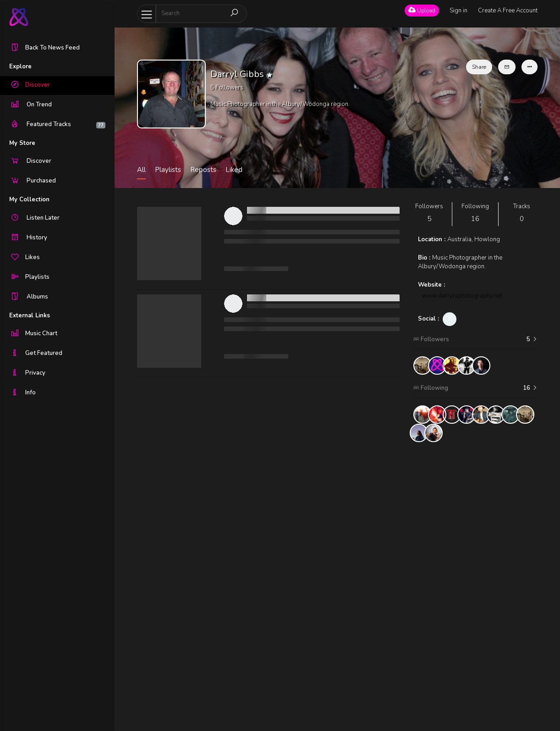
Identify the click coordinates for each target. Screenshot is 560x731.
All (141, 170)
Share (479, 67)
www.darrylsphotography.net (462, 296)
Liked (234, 170)
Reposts (203, 170)
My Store (22, 143)
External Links (30, 316)
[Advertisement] (476, 587)
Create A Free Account (508, 11)
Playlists (168, 170)
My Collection (29, 199)
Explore (20, 66)
